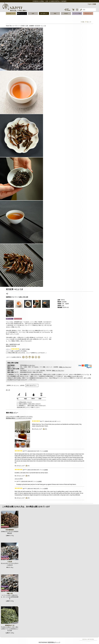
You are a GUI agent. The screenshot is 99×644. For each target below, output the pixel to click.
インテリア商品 (77, 14)
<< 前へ (83, 22)
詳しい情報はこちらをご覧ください (74, 376)
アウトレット (88, 14)
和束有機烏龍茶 (10, 530)
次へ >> (89, 22)
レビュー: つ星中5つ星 (18, 349)
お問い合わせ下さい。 (32, 385)
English (90, 4)
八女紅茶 (10, 562)
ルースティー (44, 14)
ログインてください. (22, 351)
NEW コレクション (22, 14)
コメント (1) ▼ (19, 479)
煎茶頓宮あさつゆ (10, 625)
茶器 (55, 14)
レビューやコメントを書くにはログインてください (19, 417)
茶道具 (66, 14)
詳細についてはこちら (65, 367)
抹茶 (33, 14)
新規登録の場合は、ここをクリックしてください (19, 418)
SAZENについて (11, 14)
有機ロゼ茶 (10, 594)
